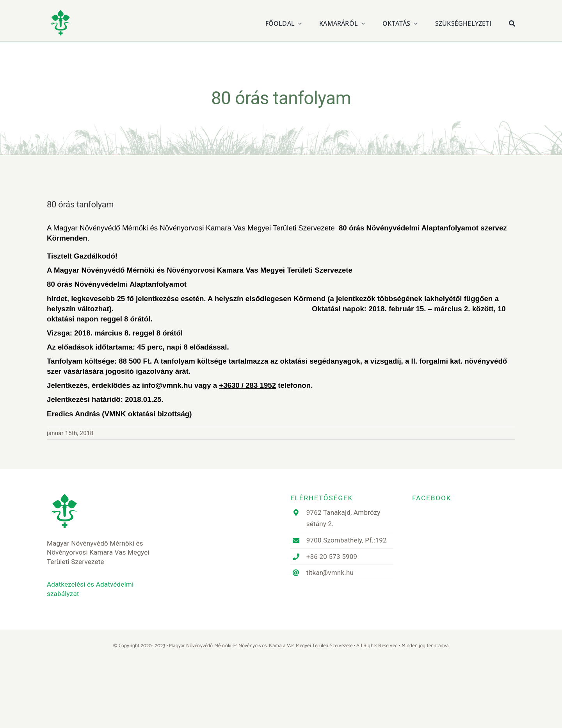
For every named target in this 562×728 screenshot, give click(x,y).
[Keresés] (512, 22)
